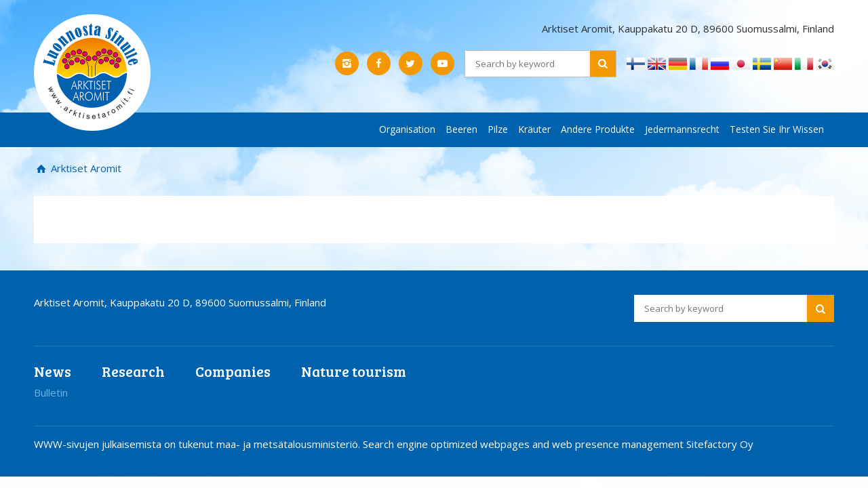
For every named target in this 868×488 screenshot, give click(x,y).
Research (133, 371)
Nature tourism (354, 371)
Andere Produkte (598, 129)
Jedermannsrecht (682, 129)
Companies (233, 371)
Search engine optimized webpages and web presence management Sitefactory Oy (558, 444)
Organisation (407, 129)
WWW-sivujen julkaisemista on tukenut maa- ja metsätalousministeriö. (198, 444)
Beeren (461, 129)
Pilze (498, 129)
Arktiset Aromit (85, 168)
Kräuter (534, 129)
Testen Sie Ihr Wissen (777, 129)
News (53, 371)
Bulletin (51, 392)
